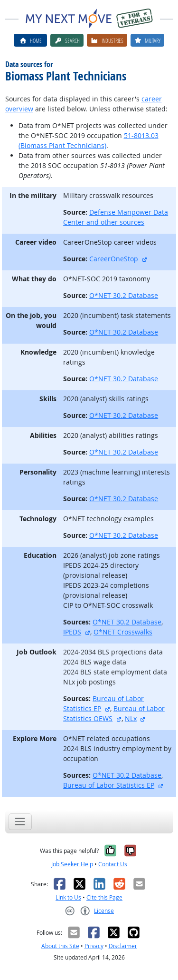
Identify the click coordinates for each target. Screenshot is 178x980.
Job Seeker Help (72, 864)
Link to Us (68, 897)
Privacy (94, 946)
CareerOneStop (114, 259)
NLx (131, 718)
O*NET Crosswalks (123, 632)
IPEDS (72, 632)
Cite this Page (104, 897)
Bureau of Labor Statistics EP (109, 785)
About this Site (60, 946)
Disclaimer (123, 946)
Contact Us (113, 864)
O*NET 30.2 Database (124, 295)
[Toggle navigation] (20, 822)
